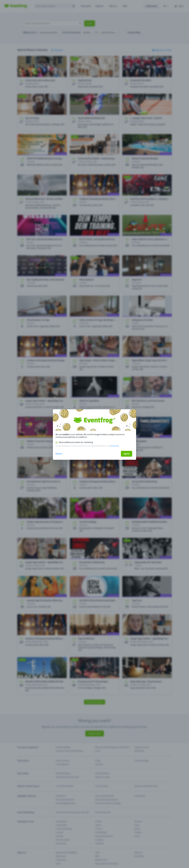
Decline (59, 454)
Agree (127, 454)
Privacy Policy (114, 446)
